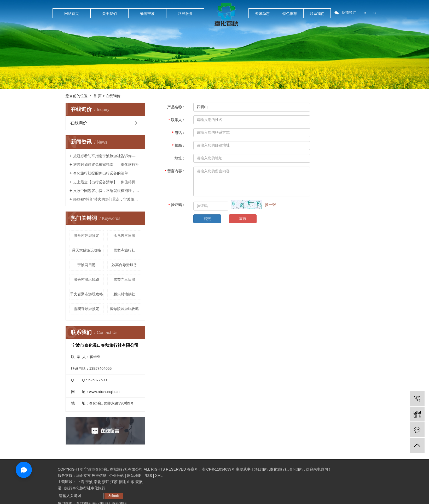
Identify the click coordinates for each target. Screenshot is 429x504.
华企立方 (83, 476)
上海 (81, 482)
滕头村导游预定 (86, 236)
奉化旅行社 (279, 469)
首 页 (97, 96)
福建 (122, 482)
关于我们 (109, 14)
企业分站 (117, 476)
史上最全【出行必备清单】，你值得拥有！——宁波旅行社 (107, 182)
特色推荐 (290, 14)
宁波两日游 (86, 265)
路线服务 (185, 14)
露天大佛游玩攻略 (86, 250)
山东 (131, 482)
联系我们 (317, 14)
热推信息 (99, 476)
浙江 (106, 482)
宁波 (89, 482)
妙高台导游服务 (124, 265)
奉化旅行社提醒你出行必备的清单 (101, 173)
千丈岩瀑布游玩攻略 (86, 294)
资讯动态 (262, 14)
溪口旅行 (262, 469)
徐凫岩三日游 (124, 236)
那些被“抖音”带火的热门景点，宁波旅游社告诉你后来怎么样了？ (107, 199)
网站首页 (72, 14)
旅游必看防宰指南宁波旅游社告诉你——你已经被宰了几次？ (107, 156)
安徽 (139, 482)
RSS (148, 476)
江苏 (114, 482)
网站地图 (134, 476)
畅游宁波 (147, 14)
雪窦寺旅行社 (124, 250)
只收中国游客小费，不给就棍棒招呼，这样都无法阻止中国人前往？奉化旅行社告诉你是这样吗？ (107, 191)
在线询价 (79, 123)
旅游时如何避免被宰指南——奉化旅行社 (106, 165)
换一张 (270, 205)
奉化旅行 (297, 469)
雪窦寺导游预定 (86, 309)
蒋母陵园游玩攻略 (124, 309)
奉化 (97, 482)
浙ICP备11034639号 (218, 469)
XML (159, 476)
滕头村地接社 (124, 294)
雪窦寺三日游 (124, 279)
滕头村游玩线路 (86, 279)
